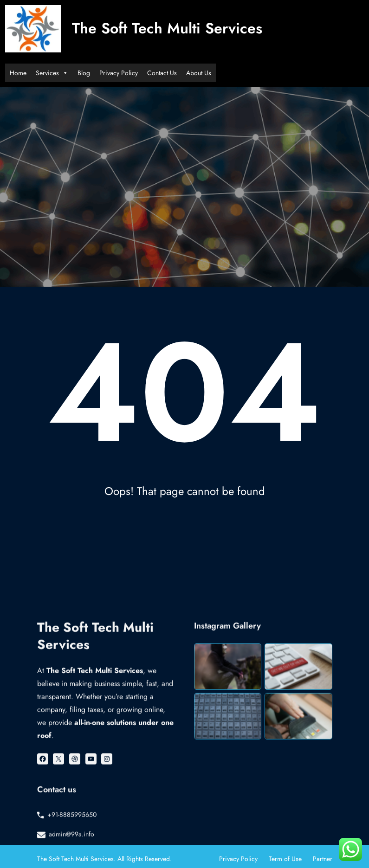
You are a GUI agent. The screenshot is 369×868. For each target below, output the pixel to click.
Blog (84, 73)
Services (52, 73)
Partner (323, 859)
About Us (199, 73)
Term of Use (285, 859)
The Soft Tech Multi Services (167, 28)
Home (18, 73)
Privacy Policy (119, 73)
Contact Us (162, 73)
